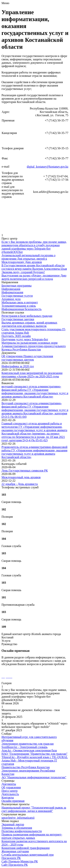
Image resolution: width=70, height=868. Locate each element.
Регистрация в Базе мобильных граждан (27, 316)
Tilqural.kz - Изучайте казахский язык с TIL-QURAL (35, 757)
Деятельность (10, 794)
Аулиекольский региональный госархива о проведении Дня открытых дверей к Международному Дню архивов (28, 259)
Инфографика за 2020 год (18, 366)
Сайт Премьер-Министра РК (20, 861)
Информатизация (12, 292)
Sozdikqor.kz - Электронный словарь (25, 747)
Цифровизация (11, 289)
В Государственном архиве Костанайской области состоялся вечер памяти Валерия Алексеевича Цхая (34, 267)
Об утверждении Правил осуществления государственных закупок (27, 358)
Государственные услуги (17, 296)
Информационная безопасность (22, 309)
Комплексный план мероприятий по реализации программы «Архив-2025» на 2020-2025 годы (32, 375)
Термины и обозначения (17, 828)
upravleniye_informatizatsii (18, 818)
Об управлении (11, 787)
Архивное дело (11, 299)
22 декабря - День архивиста (20, 484)
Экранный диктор (13, 824)
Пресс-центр (10, 791)
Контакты (8, 797)
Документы (9, 784)
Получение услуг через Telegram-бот (25, 339)
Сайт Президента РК (15, 865)
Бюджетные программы (17, 286)
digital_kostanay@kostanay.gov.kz (48, 167)
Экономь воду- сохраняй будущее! (23, 272)
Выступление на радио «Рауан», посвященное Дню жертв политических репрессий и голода (34, 277)
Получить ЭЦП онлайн (16, 336)
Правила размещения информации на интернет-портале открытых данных (32, 836)
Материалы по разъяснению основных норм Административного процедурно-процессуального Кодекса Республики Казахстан (34, 346)
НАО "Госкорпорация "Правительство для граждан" (35, 754)
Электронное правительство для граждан (28, 744)
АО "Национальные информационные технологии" (34, 777)
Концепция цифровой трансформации (26, 848)
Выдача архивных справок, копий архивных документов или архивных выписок (29, 324)
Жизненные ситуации (15, 851)
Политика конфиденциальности (22, 831)
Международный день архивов (21, 477)
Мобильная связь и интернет (20, 302)
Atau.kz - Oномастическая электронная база (29, 750)
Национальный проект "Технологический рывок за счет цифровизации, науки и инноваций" (34, 809)
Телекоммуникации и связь (19, 306)
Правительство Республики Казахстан (26, 767)
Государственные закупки (18, 319)
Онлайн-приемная (13, 801)
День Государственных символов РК (25, 471)
